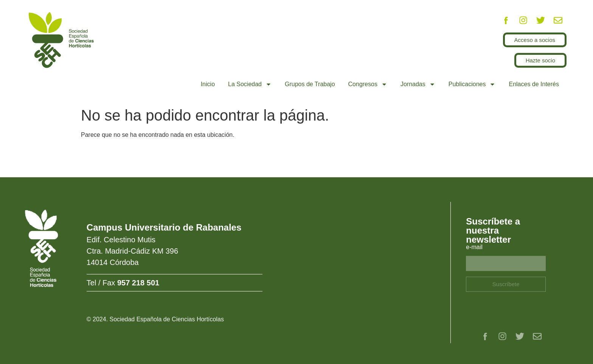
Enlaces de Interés (534, 84)
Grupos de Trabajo (310, 84)
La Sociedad (250, 84)
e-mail (474, 247)
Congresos (368, 84)
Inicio (208, 84)
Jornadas (418, 84)
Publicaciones (472, 84)
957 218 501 (138, 283)
